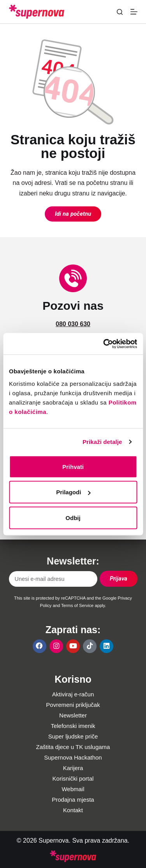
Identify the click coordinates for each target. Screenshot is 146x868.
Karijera (73, 768)
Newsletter (73, 715)
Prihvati (73, 466)
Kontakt (73, 810)
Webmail (73, 789)
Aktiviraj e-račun (73, 694)
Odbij (73, 517)
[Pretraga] (120, 12)
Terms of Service (77, 605)
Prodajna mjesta (73, 800)
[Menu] (134, 12)
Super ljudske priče (73, 736)
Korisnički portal (73, 778)
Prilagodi (73, 492)
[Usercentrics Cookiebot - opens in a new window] (104, 344)
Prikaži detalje (102, 442)
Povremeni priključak (73, 705)
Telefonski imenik (73, 726)
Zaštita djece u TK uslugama (73, 747)
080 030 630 (73, 324)
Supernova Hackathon (73, 757)
